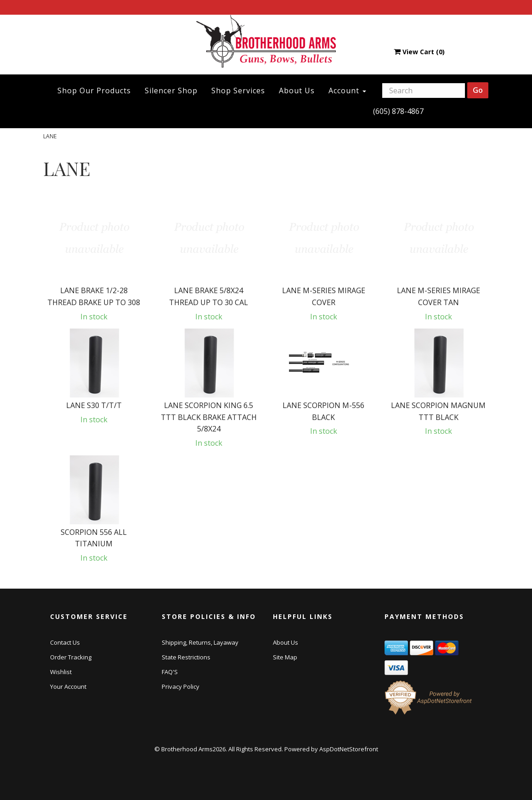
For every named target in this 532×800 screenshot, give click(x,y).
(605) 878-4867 (398, 111)
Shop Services (238, 91)
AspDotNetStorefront (349, 749)
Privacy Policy (181, 687)
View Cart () (419, 52)
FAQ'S (170, 672)
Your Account (68, 687)
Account (347, 91)
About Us (297, 91)
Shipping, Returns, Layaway (200, 642)
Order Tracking (71, 657)
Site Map (285, 657)
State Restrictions (186, 657)
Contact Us (65, 642)
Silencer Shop (171, 91)
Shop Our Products (94, 91)
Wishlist (61, 672)
